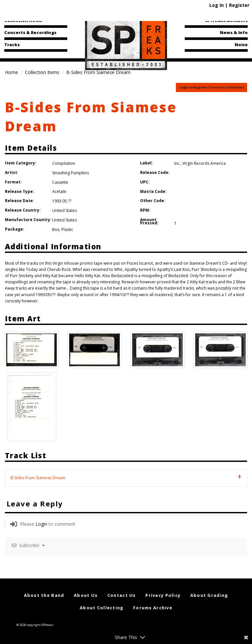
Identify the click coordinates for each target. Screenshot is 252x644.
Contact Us (122, 595)
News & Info (234, 32)
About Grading (209, 595)
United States (64, 210)
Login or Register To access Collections (212, 87)
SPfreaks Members (226, 20)
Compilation (64, 163)
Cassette (60, 182)
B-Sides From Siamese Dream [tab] (38, 478)
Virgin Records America (204, 163)
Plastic (67, 229)
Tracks (12, 45)
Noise (241, 45)
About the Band (44, 595)
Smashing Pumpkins (71, 173)
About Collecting (102, 608)
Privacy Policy (163, 595)
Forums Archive (153, 608)
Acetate (59, 191)
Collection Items (23, 20)
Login (41, 524)
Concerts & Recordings (30, 32)
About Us (86, 595)
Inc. (177, 163)
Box (56, 229)
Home (11, 72)
